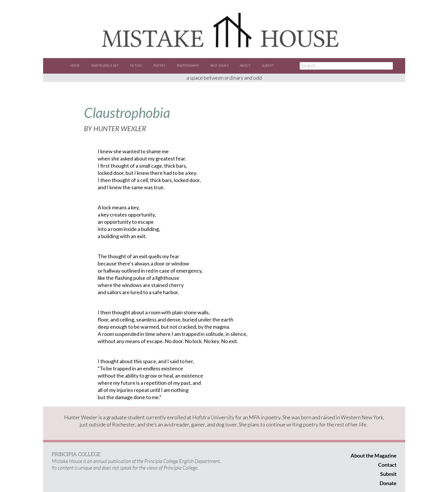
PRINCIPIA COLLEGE (76, 454)
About (245, 65)
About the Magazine (374, 455)
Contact (387, 465)
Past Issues (219, 65)
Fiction (136, 65)
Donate (388, 483)
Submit (268, 65)
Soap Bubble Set (105, 65)
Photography (188, 65)
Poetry (159, 65)
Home (75, 65)
